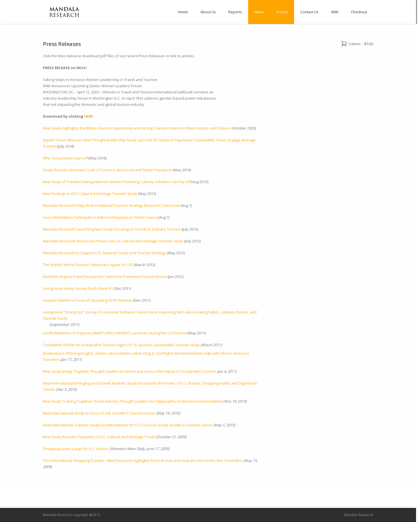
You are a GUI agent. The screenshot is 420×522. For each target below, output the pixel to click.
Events (282, 12)
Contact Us (309, 12)
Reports (235, 12)
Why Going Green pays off (66, 158)
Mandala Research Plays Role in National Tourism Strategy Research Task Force (111, 205)
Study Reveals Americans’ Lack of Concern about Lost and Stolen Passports (107, 170)
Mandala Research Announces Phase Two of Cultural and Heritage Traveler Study (113, 241)
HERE (89, 116)
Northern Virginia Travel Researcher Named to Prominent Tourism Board (105, 277)
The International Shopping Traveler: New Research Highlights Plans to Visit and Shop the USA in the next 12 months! (143, 460)
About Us (208, 12)
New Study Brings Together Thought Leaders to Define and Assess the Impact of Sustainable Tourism (129, 371)
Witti (335, 12)
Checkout (359, 12)
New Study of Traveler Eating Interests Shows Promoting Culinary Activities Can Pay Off (117, 182)
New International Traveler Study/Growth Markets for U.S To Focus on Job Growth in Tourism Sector (128, 425)
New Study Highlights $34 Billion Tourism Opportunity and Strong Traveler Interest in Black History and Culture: (137, 128)
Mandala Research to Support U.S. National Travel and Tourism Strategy (104, 253)
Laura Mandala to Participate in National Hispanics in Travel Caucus (100, 217)
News (259, 12)
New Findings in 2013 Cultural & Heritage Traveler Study (90, 194)
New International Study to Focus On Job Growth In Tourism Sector (99, 413)
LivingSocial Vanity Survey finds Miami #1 (78, 288)
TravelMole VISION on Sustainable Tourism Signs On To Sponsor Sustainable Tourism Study (122, 345)
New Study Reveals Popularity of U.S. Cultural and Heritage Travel (99, 437)
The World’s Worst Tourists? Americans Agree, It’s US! (88, 265)
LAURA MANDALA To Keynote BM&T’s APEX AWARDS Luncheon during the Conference (115, 333)
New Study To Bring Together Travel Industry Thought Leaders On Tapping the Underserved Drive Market (133, 401)
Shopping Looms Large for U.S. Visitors (76, 449)
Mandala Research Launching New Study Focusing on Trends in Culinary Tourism (112, 229)
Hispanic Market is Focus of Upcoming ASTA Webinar (88, 300)
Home (183, 12)
